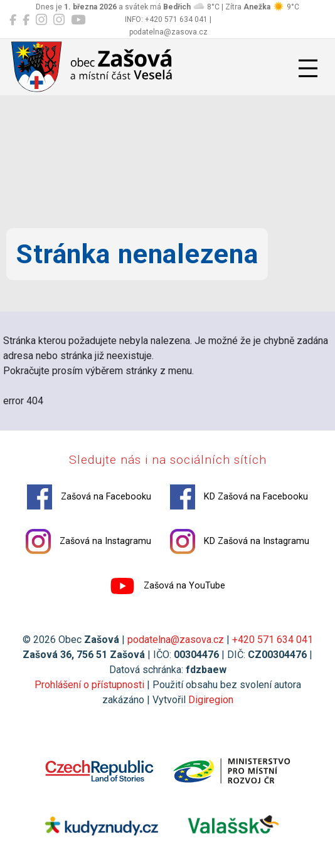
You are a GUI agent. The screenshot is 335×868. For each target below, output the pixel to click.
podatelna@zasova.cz (176, 640)
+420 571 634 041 (273, 640)
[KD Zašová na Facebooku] (26, 20)
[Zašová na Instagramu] (41, 20)
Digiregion (211, 700)
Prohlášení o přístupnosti (89, 685)
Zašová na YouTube (167, 586)
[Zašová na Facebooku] (13, 20)
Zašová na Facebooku (89, 497)
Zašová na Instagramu (88, 541)
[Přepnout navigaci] (308, 68)
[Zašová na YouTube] (78, 20)
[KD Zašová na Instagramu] (59, 20)
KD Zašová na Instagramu (240, 541)
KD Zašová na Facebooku (239, 497)
